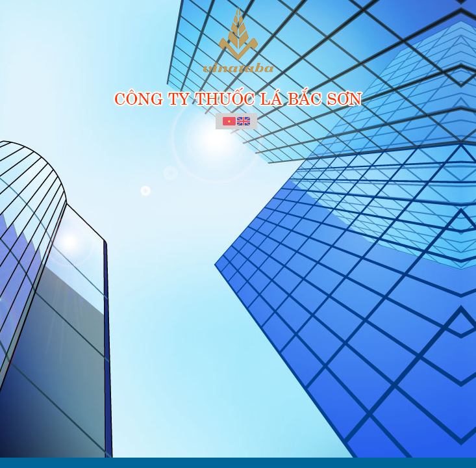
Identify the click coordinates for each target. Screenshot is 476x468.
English (244, 122)
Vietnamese (229, 122)
